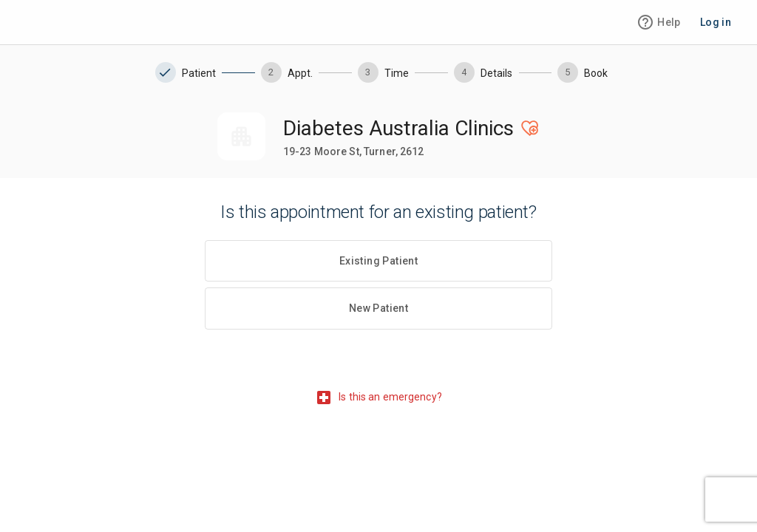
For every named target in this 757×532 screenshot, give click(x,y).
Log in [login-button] (716, 22)
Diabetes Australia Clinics (398, 128)
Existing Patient (378, 261)
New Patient (378, 308)
